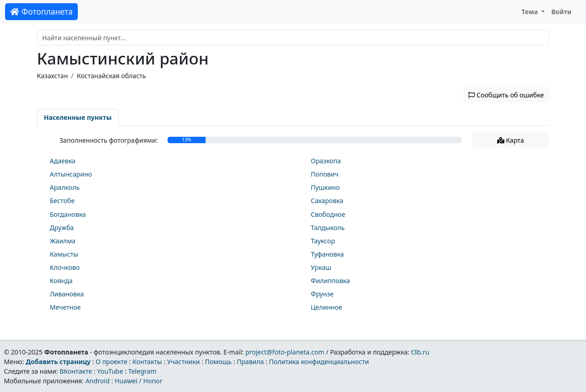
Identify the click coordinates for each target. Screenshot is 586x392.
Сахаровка (327, 201)
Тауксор (323, 241)
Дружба (62, 228)
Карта (511, 140)
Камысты (64, 254)
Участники (184, 362)
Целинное (327, 307)
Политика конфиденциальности (319, 362)
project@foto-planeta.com (285, 352)
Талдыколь (328, 228)
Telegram (142, 371)
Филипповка (331, 281)
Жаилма (63, 241)
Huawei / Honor (138, 381)
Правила (250, 362)
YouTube (110, 371)
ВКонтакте (76, 371)
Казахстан (53, 76)
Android (98, 381)
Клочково (65, 267)
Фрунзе (322, 294)
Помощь (218, 362)
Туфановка (327, 254)
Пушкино (325, 187)
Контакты (147, 362)
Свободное (328, 214)
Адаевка (63, 161)
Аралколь (65, 187)
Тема (531, 12)
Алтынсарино (71, 174)
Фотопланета (41, 11)
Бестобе (62, 201)
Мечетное (65, 307)
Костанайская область (111, 76)
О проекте (111, 362)
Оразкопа (326, 161)
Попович (325, 174)
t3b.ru (420, 352)
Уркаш (321, 267)
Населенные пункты (78, 117)
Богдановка (68, 214)
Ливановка (67, 294)
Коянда (61, 281)
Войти (561, 12)
